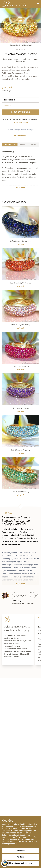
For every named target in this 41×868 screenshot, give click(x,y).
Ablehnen (21, 857)
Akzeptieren (20, 851)
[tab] (10, 145)
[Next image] (39, 26)
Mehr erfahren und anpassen (20, 863)
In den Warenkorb (21, 112)
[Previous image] (2, 26)
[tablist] (20, 145)
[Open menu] (38, 4)
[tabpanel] (20, 171)
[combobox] (20, 100)
